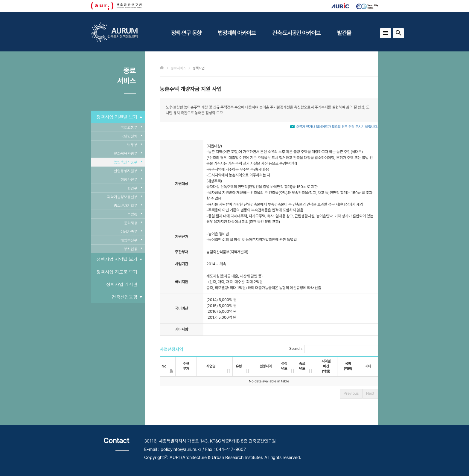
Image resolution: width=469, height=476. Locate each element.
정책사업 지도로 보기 (117, 272)
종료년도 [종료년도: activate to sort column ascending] (302, 366)
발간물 (344, 33)
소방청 (134, 214)
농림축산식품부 (128, 162)
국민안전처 (131, 136)
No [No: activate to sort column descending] (164, 366)
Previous (351, 393)
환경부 (134, 188)
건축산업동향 (127, 297)
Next (370, 393)
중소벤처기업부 (128, 205)
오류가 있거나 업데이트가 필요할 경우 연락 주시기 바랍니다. (337, 127)
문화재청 (133, 223)
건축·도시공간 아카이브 (296, 33)
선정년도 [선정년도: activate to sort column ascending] (284, 366)
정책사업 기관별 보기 (119, 117)
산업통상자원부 (128, 171)
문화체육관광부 (128, 153)
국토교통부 (131, 127)
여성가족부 (131, 231)
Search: (334, 349)
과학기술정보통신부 (124, 197)
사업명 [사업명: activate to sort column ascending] (211, 366)
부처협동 (133, 249)
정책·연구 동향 (186, 33)
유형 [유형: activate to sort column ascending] (239, 366)
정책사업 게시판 (122, 284)
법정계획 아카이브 (237, 33)
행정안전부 (131, 179)
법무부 (134, 145)
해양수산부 (131, 240)
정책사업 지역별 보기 (119, 259)
